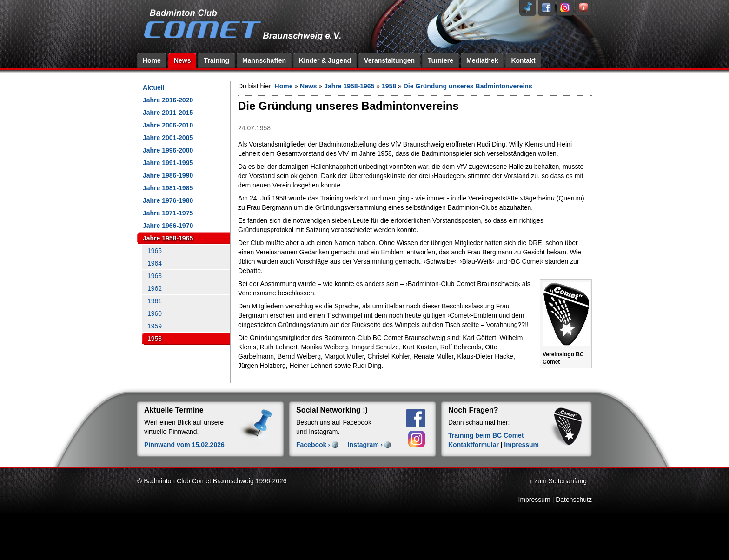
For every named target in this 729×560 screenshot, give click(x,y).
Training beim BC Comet (486, 435)
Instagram (363, 445)
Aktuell (154, 87)
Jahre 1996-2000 (168, 150)
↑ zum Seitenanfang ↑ (560, 481)
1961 (155, 301)
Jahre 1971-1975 (168, 213)
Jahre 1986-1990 (168, 175)
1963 (155, 276)
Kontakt (523, 60)
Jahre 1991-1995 (168, 163)
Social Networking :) (332, 410)
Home (152, 60)
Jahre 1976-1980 (168, 200)
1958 (155, 339)
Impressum (521, 445)
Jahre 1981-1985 (168, 188)
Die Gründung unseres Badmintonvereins (468, 86)
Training (216, 60)
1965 (155, 251)
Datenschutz (574, 500)
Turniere (441, 60)
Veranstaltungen (389, 60)
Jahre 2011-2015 (168, 113)
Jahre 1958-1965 (168, 238)
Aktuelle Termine (174, 410)
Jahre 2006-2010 (168, 125)
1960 (155, 313)
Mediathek (482, 60)
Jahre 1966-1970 (168, 226)
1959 (155, 326)
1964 (155, 263)
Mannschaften (264, 60)
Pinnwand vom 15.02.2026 (184, 445)
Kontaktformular (474, 445)
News (182, 60)
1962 (155, 288)
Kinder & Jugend (325, 60)
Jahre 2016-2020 (168, 100)
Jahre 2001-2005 (168, 138)
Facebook (311, 445)
